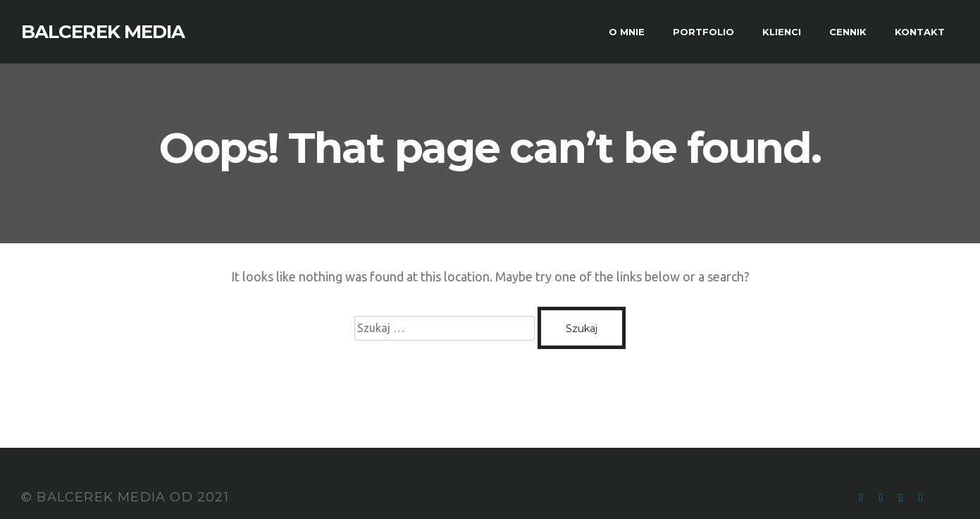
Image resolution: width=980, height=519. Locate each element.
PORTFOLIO (703, 32)
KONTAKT (920, 32)
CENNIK (848, 32)
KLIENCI (782, 32)
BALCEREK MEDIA (103, 32)
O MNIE (627, 32)
